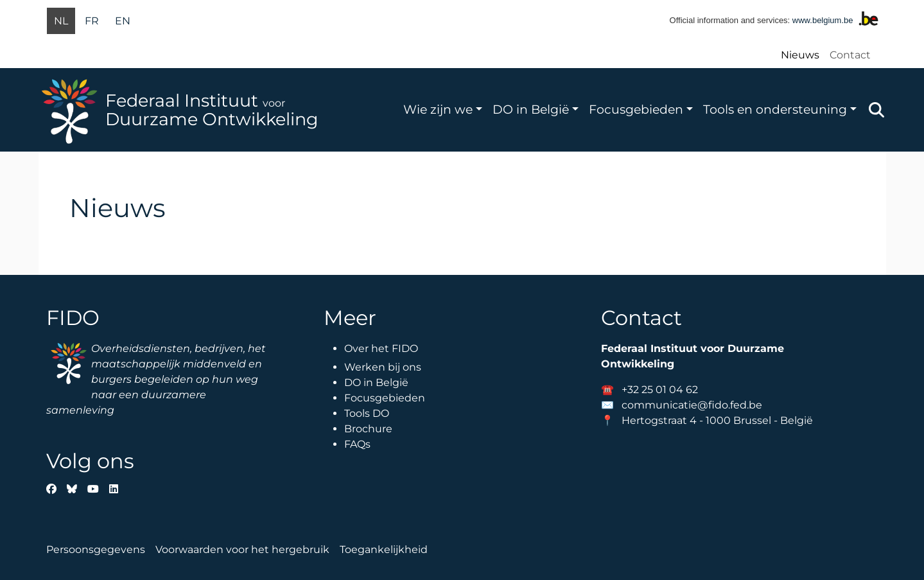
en (123, 21)
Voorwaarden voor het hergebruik (242, 549)
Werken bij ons (383, 367)
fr (92, 21)
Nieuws (800, 55)
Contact (850, 55)
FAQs (357, 444)
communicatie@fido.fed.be (692, 405)
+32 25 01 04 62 (660, 390)
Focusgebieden (636, 109)
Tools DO (367, 413)
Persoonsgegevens (96, 549)
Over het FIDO (381, 348)
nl (61, 21)
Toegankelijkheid (384, 549)
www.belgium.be (823, 20)
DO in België (531, 109)
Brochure (368, 429)
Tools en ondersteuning (775, 109)
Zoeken (876, 110)
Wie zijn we (438, 109)
